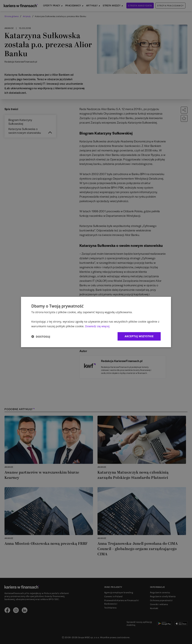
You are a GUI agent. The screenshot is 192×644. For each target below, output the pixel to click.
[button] (41, 336)
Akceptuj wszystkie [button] (139, 336)
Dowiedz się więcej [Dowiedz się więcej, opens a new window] (97, 326)
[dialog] (96, 322)
